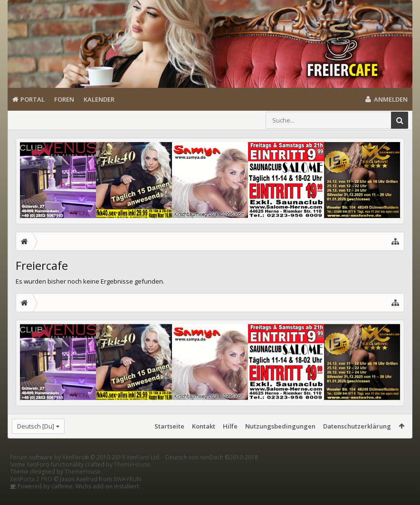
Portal (33, 99)
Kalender (99, 99)
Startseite (169, 426)
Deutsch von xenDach (212, 472)
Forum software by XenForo (85, 472)
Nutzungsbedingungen (280, 426)
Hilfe (230, 426)
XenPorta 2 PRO (31, 494)
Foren (64, 99)
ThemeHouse (132, 480)
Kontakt (204, 426)
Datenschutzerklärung (357, 426)
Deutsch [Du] (36, 426)
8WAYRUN (127, 494)
